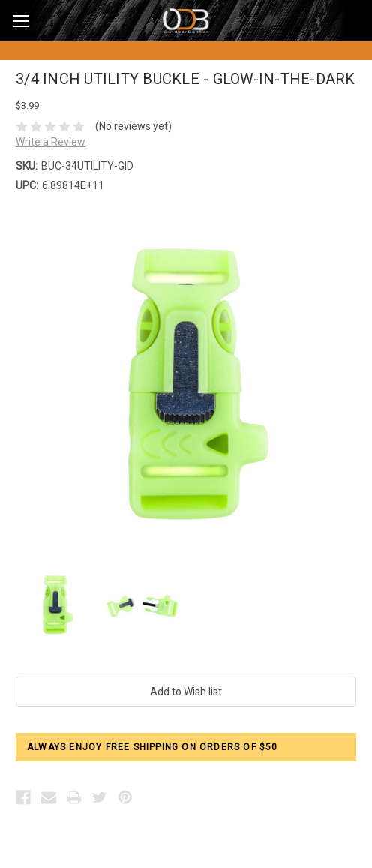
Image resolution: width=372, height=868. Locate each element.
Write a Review (51, 142)
